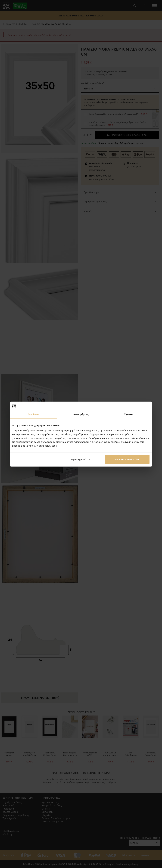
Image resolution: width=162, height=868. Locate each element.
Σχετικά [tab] (128, 414)
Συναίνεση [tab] (33, 414)
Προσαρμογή (81, 459)
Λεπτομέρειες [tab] (81, 414)
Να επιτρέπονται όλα (127, 459)
